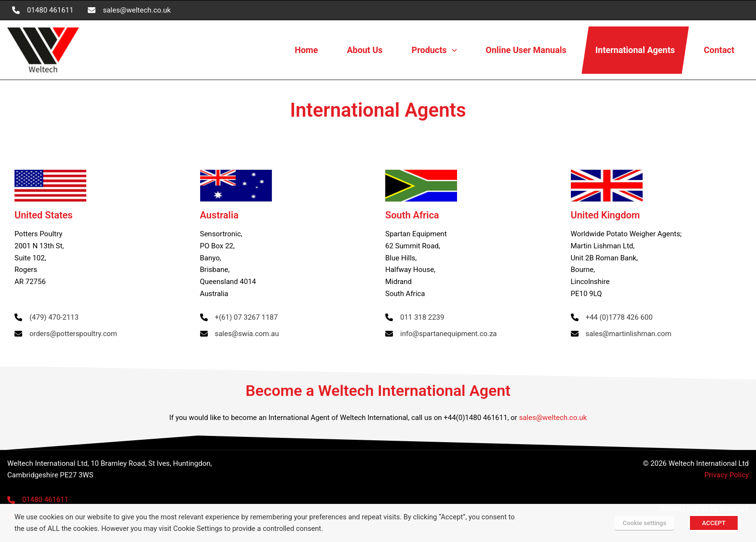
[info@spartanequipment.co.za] (441, 334)
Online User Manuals (526, 50)
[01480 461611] (43, 10)
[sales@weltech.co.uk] (129, 10)
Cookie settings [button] (644, 523)
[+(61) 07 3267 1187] (239, 318)
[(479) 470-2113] (47, 318)
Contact (719, 50)
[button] (452, 50)
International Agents (635, 50)
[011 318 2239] (415, 318)
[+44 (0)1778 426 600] (612, 318)
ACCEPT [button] (714, 523)
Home (306, 50)
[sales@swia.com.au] (240, 334)
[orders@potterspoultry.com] (66, 334)
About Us (364, 50)
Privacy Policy (727, 475)
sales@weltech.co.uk (553, 418)
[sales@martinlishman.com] (621, 334)
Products (434, 50)
